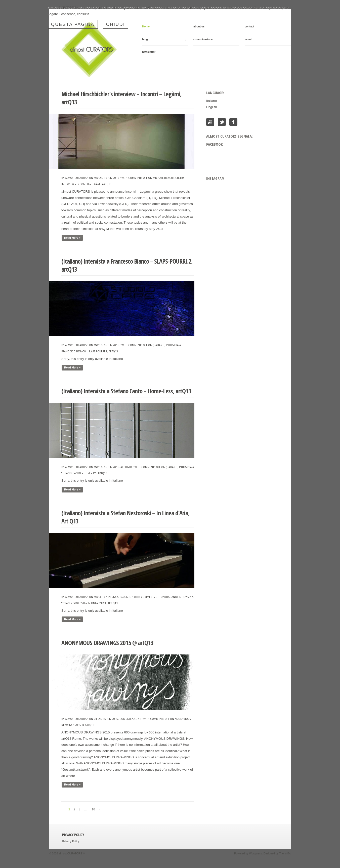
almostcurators (76, 178)
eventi (249, 39)
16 (93, 809)
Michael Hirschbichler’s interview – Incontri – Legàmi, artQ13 (121, 98)
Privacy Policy (71, 841)
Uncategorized (121, 597)
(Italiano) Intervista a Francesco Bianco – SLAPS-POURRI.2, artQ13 (127, 265)
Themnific (285, 853)
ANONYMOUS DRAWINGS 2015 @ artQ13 (107, 643)
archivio (126, 467)
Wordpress (256, 853)
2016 (116, 178)
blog (164, 39)
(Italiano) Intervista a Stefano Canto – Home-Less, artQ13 (126, 391)
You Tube (210, 122)
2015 (115, 719)
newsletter (149, 52)
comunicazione (203, 39)
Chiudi (116, 24)
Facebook (233, 122)
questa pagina (73, 24)
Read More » (72, 238)
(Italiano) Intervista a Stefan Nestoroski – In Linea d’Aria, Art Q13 (125, 517)
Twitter (222, 122)
